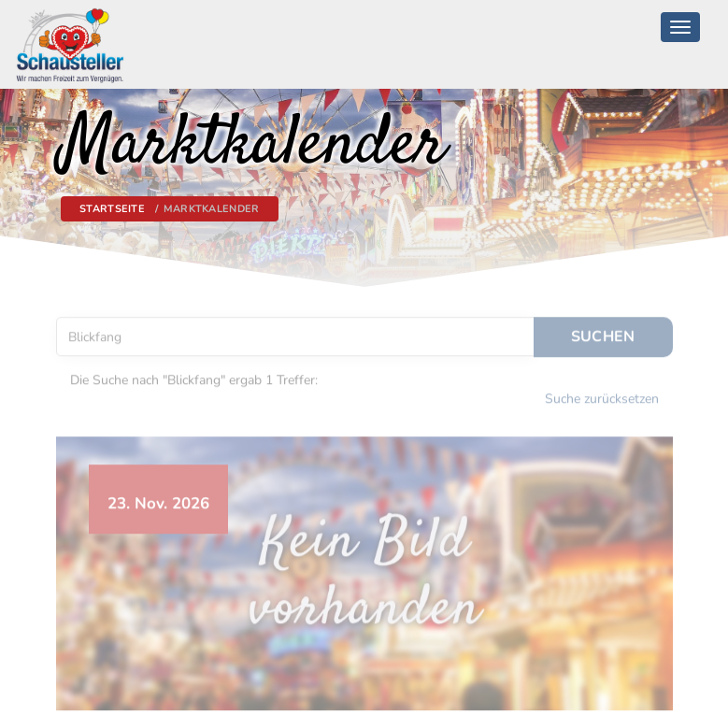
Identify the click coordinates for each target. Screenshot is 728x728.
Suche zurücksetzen (602, 393)
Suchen (603, 332)
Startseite (112, 209)
